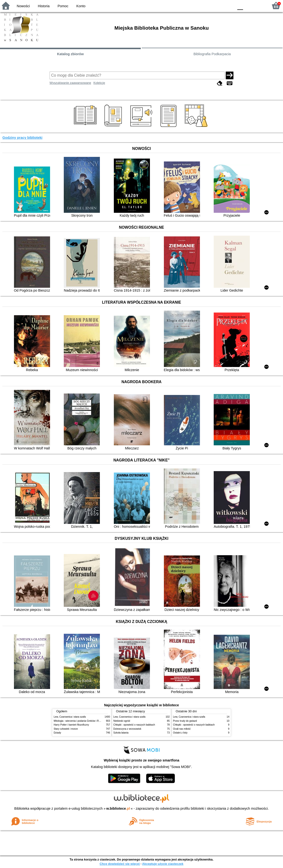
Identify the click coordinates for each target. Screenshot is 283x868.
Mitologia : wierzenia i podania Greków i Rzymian (80, 721)
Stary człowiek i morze (66, 729)
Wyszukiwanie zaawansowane (70, 83)
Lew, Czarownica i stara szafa (70, 717)
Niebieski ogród (122, 721)
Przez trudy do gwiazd (185, 721)
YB (219, 5)
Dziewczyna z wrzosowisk (127, 729)
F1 (248, 5)
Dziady (57, 733)
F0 (240, 5)
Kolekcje (99, 83)
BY (229, 5)
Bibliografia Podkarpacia (212, 54)
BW (210, 5)
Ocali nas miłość (182, 729)
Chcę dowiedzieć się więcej (120, 864)
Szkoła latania (121, 733)
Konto (81, 6)
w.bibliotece (118, 808)
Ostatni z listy (180, 733)
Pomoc (63, 6)
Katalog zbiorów (70, 54)
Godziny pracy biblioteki (22, 138)
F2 (260, 5)
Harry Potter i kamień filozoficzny (71, 725)
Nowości (23, 6)
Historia (44, 6)
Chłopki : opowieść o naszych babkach (134, 725)
